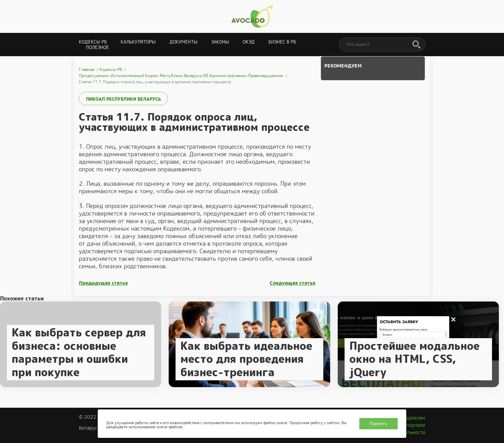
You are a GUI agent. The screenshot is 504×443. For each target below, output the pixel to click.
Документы (183, 42)
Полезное (97, 47)
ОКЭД (249, 42)
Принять (379, 424)
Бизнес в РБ (282, 42)
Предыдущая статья (103, 283)
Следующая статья (293, 283)
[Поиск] (417, 45)
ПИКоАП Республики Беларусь (123, 99)
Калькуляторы (138, 42)
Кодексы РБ (93, 42)
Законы (220, 42)
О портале (413, 425)
